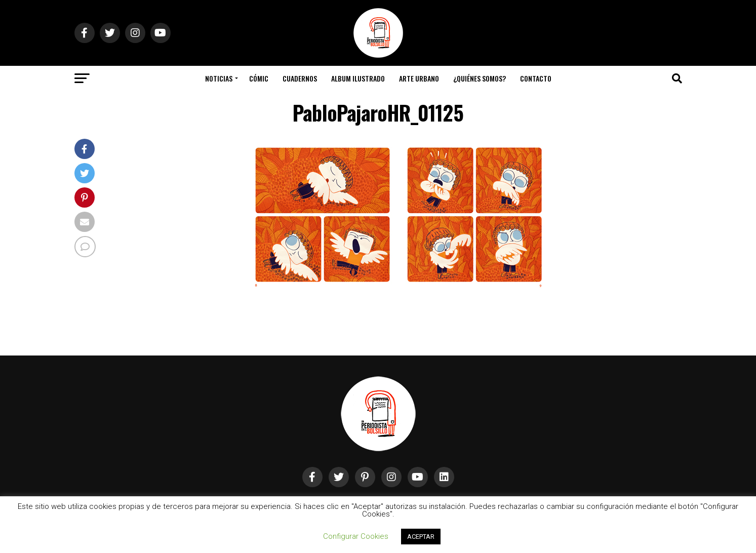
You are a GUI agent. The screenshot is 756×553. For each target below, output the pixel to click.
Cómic (259, 78)
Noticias (219, 78)
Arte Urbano (419, 78)
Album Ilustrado (358, 78)
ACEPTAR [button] (421, 537)
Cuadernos (300, 78)
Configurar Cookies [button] (356, 536)
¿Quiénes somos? (480, 78)
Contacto (536, 78)
